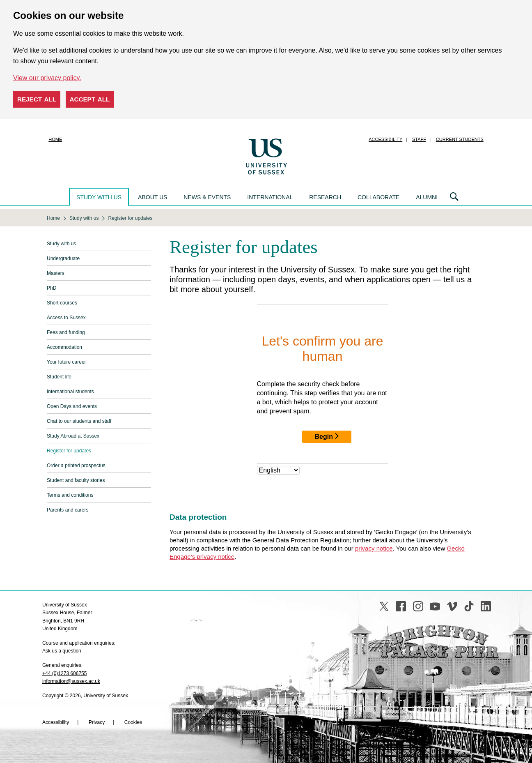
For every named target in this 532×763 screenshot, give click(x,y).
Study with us (99, 197)
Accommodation (64, 347)
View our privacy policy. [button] (47, 78)
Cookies (133, 722)
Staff (419, 139)
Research (325, 197)
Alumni (427, 197)
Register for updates (69, 451)
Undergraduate (63, 258)
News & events (207, 197)
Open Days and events (72, 406)
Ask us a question (62, 651)
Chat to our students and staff (79, 421)
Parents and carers (68, 510)
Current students (460, 139)
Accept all (90, 99)
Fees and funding (66, 332)
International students (70, 392)
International (270, 197)
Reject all (37, 99)
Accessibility (385, 139)
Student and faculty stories (76, 480)
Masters (56, 273)
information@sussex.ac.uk (71, 681)
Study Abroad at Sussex (73, 436)
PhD (52, 288)
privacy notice (374, 548)
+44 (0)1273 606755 (64, 673)
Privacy (97, 722)
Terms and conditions (70, 495)
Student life (59, 377)
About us (152, 197)
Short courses (62, 303)
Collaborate (378, 197)
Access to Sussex (66, 318)
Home (55, 139)
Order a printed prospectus (76, 466)
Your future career (66, 362)
